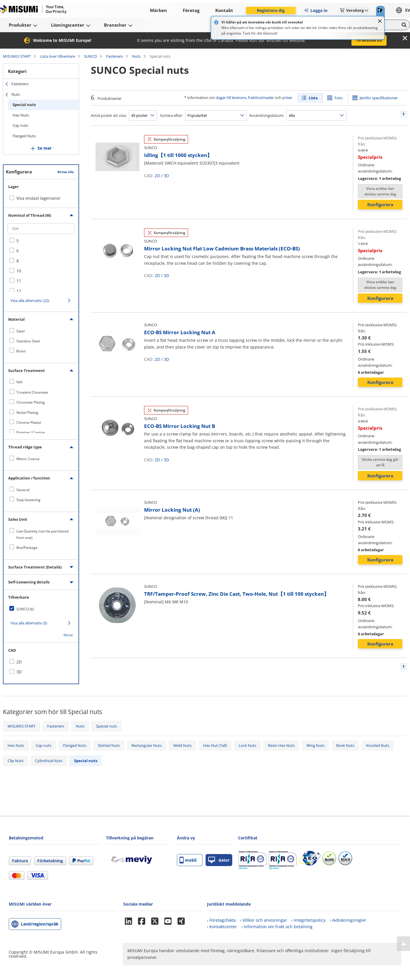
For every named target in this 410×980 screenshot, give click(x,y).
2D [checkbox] (19, 662)
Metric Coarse (28, 459)
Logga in (315, 10)
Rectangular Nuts (147, 745)
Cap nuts (20, 125)
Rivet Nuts (345, 745)
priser (287, 98)
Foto (339, 98)
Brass (21, 351)
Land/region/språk (40, 924)
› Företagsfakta (221, 920)
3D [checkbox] (19, 672)
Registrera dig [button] (271, 10)
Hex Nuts (21, 115)
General (23, 490)
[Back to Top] (403, 944)
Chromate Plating (31, 402)
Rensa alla (66, 172)
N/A (19, 382)
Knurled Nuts (378, 745)
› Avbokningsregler (348, 920)
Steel (20, 331)
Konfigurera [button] (380, 204)
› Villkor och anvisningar (264, 920)
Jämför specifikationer (379, 98)
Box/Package (27, 548)
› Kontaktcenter (222, 927)
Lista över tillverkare (57, 56)
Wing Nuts (315, 745)
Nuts (136, 56)
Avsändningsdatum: (267, 115)
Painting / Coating (31, 432)
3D (166, 176)
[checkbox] (41, 241)
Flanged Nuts (24, 136)
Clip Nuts (16, 761)
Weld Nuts (182, 745)
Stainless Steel (28, 341)
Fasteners (115, 56)
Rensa (68, 635)
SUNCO (90, 56)
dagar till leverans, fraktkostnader (245, 98)
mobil (188, 860)
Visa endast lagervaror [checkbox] (38, 198)
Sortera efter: (171, 115)
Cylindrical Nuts (49, 761)
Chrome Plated (29, 422)
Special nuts (24, 105)
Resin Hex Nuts (281, 745)
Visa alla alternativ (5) (29, 623)
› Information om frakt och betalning (277, 927)
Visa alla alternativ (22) (30, 301)
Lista (313, 98)
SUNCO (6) (25, 609)
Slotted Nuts (109, 745)
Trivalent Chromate (32, 392)
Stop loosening (28, 500)
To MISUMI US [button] (369, 40)
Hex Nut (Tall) (215, 745)
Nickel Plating (27, 413)
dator (219, 860)
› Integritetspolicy (308, 920)
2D (157, 176)
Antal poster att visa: (109, 115)
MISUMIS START (17, 56)
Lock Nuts (247, 745)
